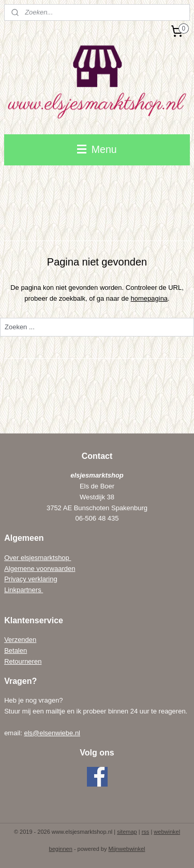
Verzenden (20, 640)
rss (146, 832)
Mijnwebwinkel (127, 849)
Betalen (16, 650)
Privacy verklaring (31, 579)
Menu (97, 149)
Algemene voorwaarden (40, 569)
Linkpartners (24, 590)
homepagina (150, 298)
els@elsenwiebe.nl (52, 733)
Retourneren (23, 661)
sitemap (127, 832)
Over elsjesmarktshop (38, 558)
